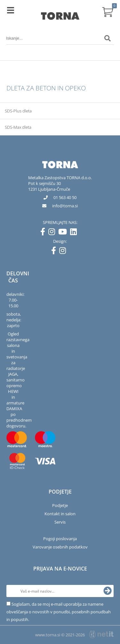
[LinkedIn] (75, 233)
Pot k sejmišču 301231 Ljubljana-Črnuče (49, 186)
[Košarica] (108, 11)
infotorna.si (65, 206)
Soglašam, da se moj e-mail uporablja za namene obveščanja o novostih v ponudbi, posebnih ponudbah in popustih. (59, 612)
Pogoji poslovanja (60, 539)
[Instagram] (53, 233)
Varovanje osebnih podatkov (60, 547)
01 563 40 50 (65, 197)
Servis (60, 522)
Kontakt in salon (60, 514)
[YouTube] (64, 233)
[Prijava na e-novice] (108, 591)
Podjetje (60, 505)
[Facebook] (44, 233)
